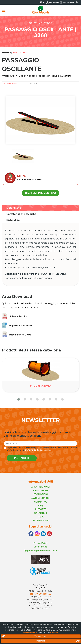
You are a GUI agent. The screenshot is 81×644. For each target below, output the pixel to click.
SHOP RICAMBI (40, 521)
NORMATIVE (40, 502)
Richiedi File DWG (16, 335)
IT (41, 2)
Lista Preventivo (67, 2)
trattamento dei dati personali (38, 450)
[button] (19, 399)
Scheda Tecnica (15, 316)
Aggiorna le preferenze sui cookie (40, 551)
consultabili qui (30, 633)
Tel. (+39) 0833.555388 (41, 594)
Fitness (6, 53)
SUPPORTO (40, 509)
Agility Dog (19, 53)
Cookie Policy (40, 547)
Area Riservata (53, 2)
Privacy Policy (40, 543)
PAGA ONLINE (41, 491)
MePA (41, 517)
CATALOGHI (41, 513)
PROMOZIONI (41, 494)
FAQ (40, 506)
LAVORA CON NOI (40, 498)
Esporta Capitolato (17, 326)
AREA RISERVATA (41, 487)
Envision (54, 633)
